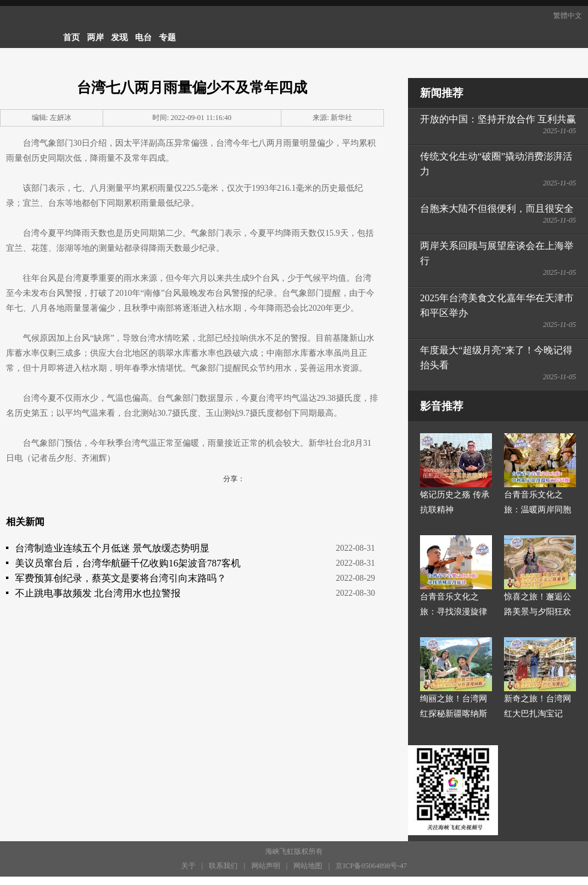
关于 (188, 866)
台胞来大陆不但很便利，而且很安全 (497, 208)
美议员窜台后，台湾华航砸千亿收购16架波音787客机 (128, 563)
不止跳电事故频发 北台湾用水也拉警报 (98, 593)
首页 (71, 37)
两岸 (95, 37)
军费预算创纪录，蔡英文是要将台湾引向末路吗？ (121, 578)
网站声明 (266, 866)
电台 (143, 37)
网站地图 (308, 866)
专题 (167, 37)
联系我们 (223, 866)
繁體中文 (568, 16)
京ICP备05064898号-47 (371, 866)
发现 (119, 37)
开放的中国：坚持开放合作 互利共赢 (498, 119)
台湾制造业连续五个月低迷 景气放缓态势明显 (112, 548)
